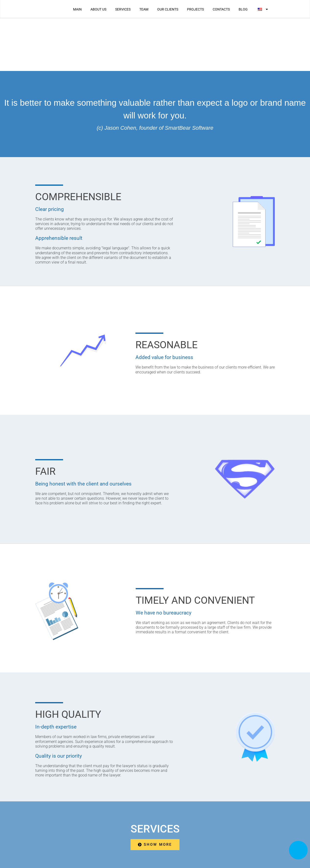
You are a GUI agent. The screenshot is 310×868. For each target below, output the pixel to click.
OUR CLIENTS (168, 9)
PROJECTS (195, 9)
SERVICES (123, 9)
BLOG (243, 9)
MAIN (77, 9)
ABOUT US (98, 9)
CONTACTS (221, 9)
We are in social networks (232, 831)
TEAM (144, 9)
